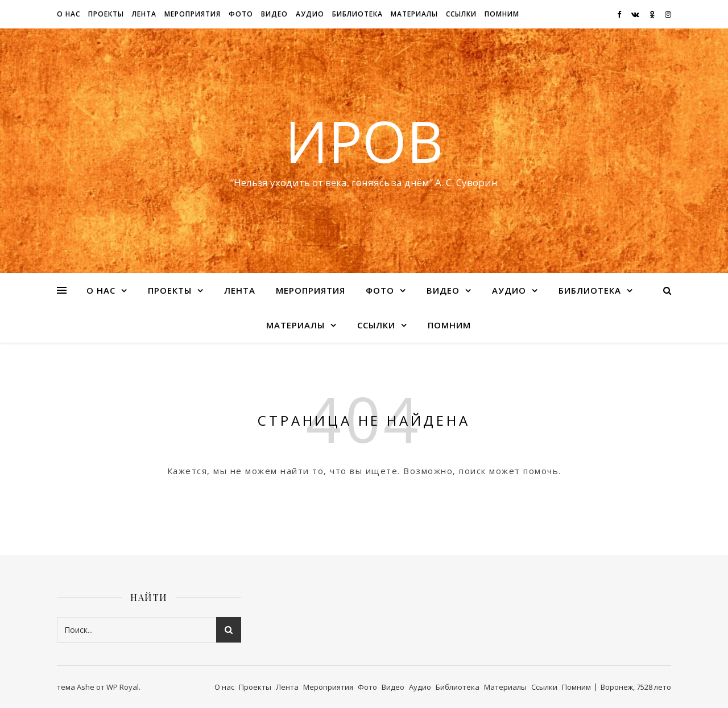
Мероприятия (193, 14)
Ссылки (461, 14)
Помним (502, 14)
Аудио (310, 14)
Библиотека (357, 14)
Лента (144, 14)
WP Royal (123, 687)
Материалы (414, 14)
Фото (241, 14)
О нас (69, 14)
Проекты (106, 14)
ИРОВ (364, 141)
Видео (274, 14)
